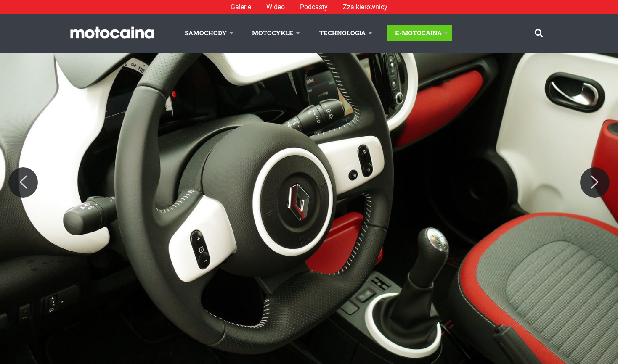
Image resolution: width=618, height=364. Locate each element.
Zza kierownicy (365, 7)
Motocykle (273, 33)
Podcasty (314, 7)
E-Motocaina (418, 33)
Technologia (342, 33)
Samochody (206, 33)
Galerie (241, 7)
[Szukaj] (539, 33)
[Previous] (23, 182)
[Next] (595, 182)
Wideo (276, 7)
